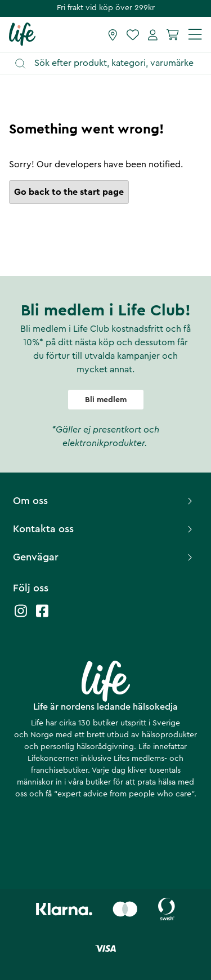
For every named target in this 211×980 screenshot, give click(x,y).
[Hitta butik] (113, 34)
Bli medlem (106, 400)
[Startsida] (22, 34)
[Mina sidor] (153, 34)
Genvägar (104, 557)
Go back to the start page (69, 192)
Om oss (104, 501)
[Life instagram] (21, 616)
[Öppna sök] (111, 63)
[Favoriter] (133, 34)
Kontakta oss (104, 529)
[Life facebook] (42, 616)
